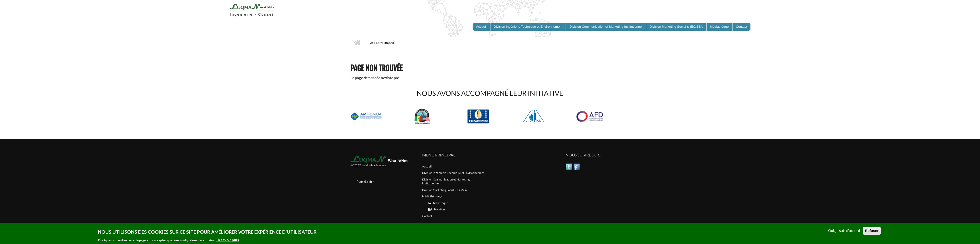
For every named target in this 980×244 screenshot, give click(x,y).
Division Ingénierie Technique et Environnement (453, 173)
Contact (427, 216)
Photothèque (438, 203)
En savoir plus (227, 241)
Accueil (357, 43)
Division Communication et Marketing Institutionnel (446, 181)
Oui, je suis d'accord (844, 231)
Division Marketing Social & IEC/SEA (444, 190)
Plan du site (365, 182)
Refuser (872, 231)
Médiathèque (431, 196)
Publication (437, 209)
